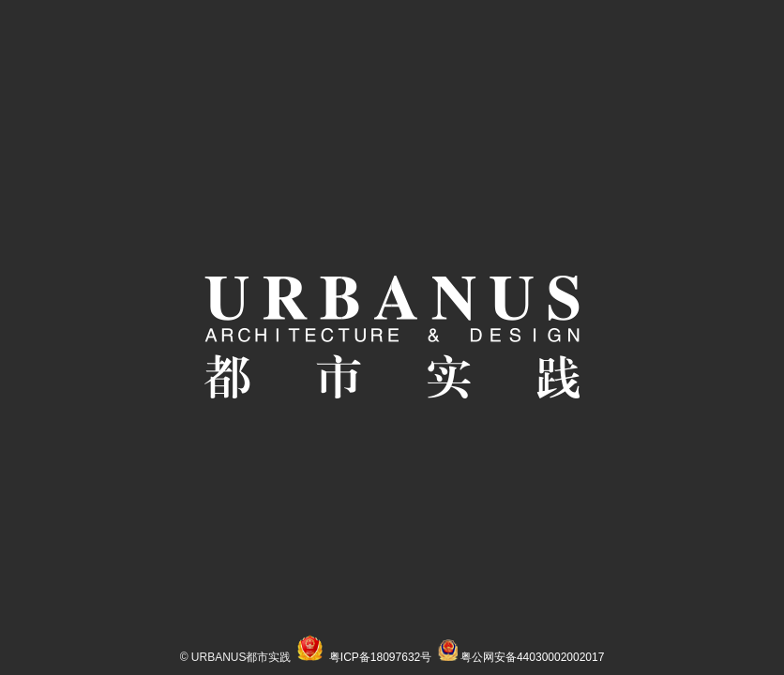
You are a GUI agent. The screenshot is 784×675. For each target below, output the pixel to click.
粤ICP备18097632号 (380, 657)
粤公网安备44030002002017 (532, 657)
